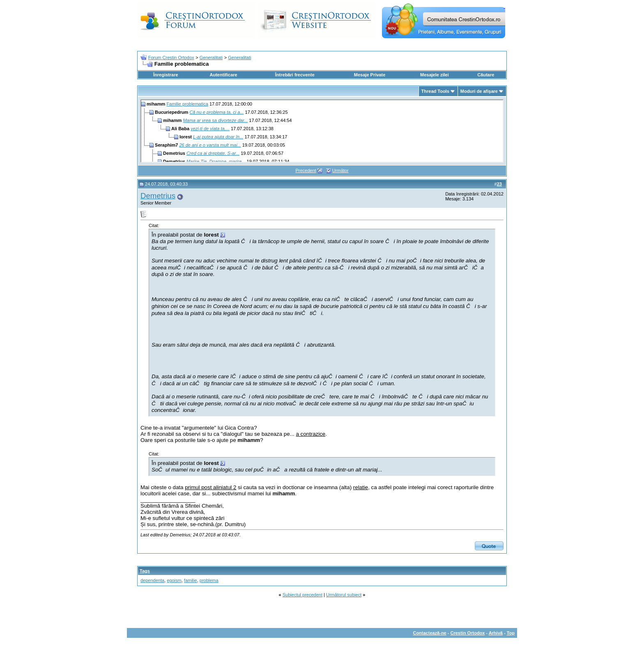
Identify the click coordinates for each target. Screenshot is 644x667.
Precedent (306, 170)
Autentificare (223, 75)
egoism (174, 580)
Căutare (486, 75)
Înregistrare (166, 75)
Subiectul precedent (302, 595)
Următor (340, 170)
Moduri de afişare (479, 91)
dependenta (152, 580)
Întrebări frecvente (295, 75)
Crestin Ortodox (468, 633)
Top (511, 633)
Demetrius (158, 196)
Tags (145, 571)
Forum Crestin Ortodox (171, 57)
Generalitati (211, 57)
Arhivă (496, 633)
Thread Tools (435, 91)
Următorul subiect (344, 595)
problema (209, 580)
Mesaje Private (370, 75)
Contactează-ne (429, 633)
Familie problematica (187, 104)
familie (191, 580)
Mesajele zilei (435, 75)
